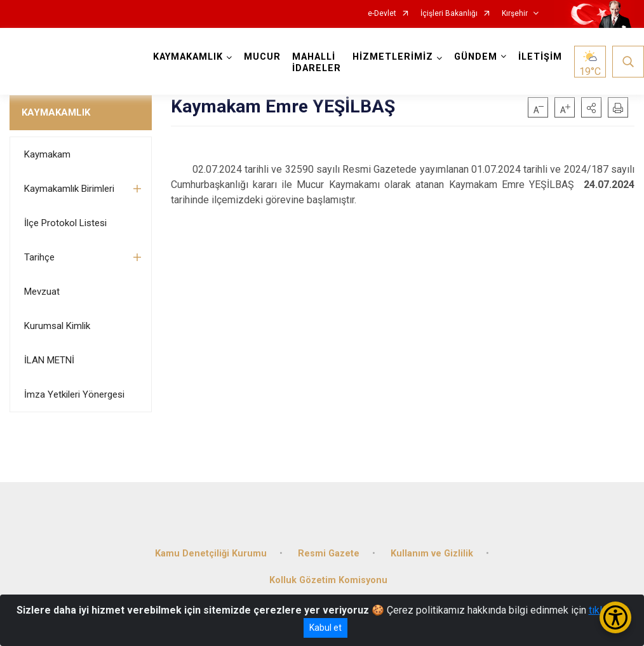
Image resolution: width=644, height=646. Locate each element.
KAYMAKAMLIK (56, 112)
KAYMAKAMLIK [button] (188, 57)
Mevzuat (42, 292)
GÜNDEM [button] (476, 57)
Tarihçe (39, 257)
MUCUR (262, 57)
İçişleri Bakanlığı (449, 14)
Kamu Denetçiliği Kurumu (211, 554)
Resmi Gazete (329, 554)
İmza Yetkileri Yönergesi (74, 394)
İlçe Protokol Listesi (65, 223)
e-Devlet (382, 14)
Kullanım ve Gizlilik (432, 554)
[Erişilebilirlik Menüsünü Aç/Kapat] (615, 617)
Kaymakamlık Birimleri (69, 189)
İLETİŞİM (540, 57)
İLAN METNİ (49, 360)
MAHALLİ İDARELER (317, 63)
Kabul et (325, 628)
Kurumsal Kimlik (57, 326)
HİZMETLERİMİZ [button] (393, 57)
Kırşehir (515, 14)
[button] (591, 107)
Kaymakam (47, 154)
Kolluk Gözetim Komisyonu (328, 580)
